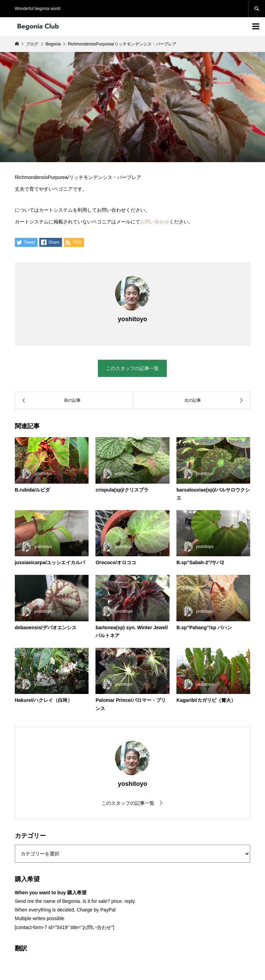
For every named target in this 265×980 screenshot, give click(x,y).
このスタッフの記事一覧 (132, 368)
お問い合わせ (155, 222)
